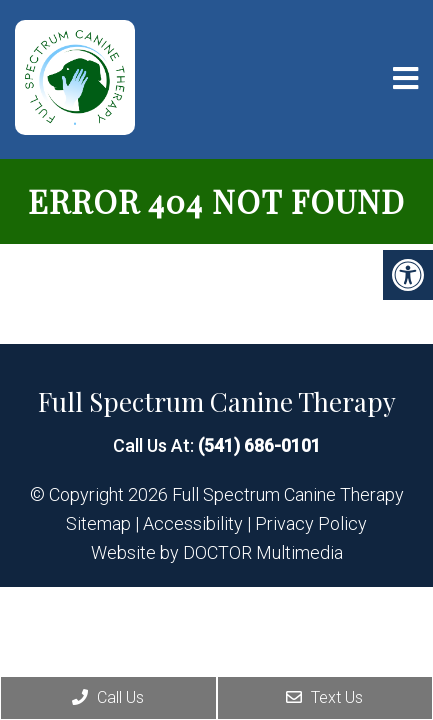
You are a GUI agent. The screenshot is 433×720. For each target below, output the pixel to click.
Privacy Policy (311, 524)
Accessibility (193, 524)
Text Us (324, 697)
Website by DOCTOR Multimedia (217, 553)
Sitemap (98, 524)
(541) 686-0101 (259, 446)
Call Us (108, 697)
